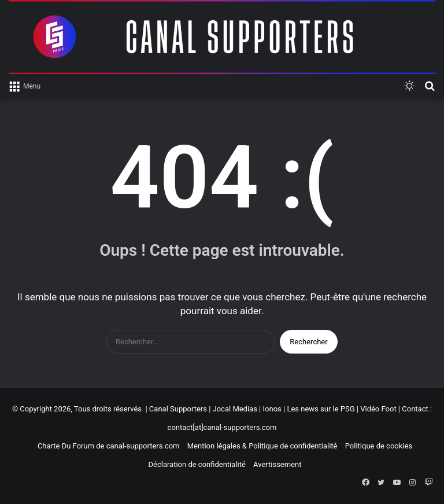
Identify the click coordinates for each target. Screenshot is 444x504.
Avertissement (277, 464)
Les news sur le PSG (321, 409)
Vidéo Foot (378, 409)
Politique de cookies (379, 446)
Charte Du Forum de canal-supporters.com (109, 446)
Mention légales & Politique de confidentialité (262, 446)
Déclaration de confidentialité (197, 464)
